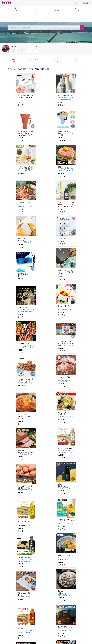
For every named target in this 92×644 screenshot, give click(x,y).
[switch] (23, 69)
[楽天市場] (87, 3)
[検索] (82, 28)
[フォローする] (31, 51)
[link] (26, 83)
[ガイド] (78, 3)
